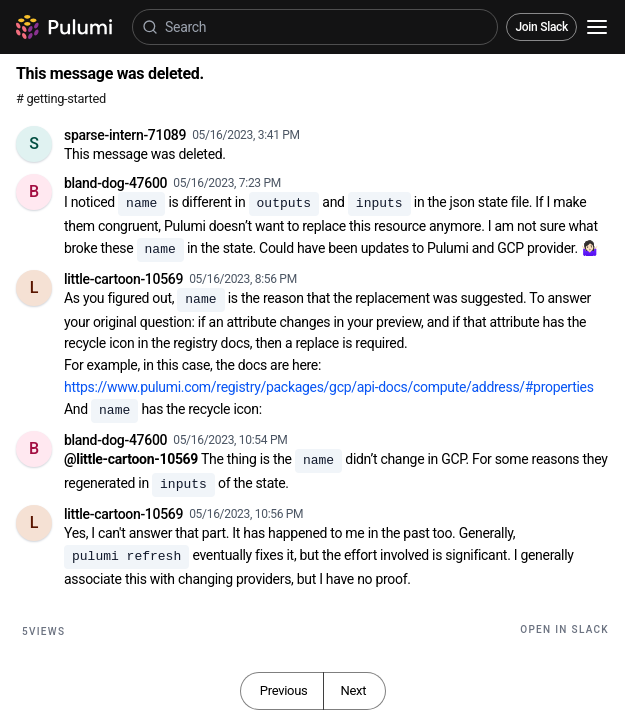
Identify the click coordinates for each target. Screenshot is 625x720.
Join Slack (541, 27)
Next (353, 690)
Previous (284, 690)
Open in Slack (564, 629)
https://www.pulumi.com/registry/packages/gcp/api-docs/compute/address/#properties (329, 387)
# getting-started (61, 98)
